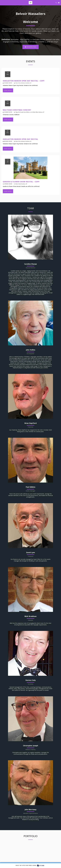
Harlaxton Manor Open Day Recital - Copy (24, 83)
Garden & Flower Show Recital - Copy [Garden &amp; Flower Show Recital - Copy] (21, 184)
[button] (2, 3)
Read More (8, 93)
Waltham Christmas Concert (17, 112)
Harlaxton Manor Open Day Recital (20, 141)
